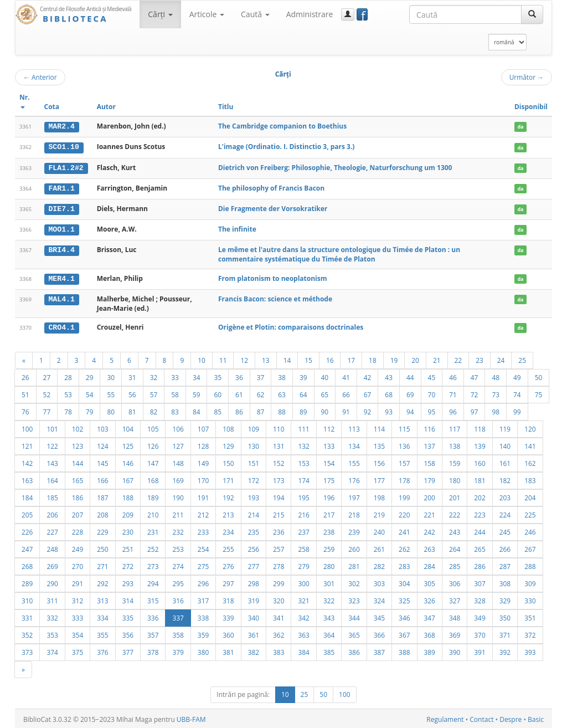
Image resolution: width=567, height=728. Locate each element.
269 (52, 565)
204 (530, 496)
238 (329, 530)
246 (530, 530)
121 (27, 444)
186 (78, 496)
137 (430, 444)
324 (379, 599)
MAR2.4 (61, 126)
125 (128, 444)
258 (303, 547)
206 (52, 513)
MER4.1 (61, 277)
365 (354, 633)
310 (27, 599)
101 (52, 427)
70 (432, 393)
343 (329, 616)
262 (404, 547)
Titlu (226, 107)
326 (430, 599)
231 (153, 530)
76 (25, 410)
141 (530, 444)
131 (279, 444)
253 (178, 547)
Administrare (310, 14)
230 (128, 530)
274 (178, 565)
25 (522, 358)
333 (78, 616)
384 (303, 650)
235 (254, 530)
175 (329, 479)
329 (505, 599)
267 (530, 547)
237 (303, 530)
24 (501, 358)
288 (530, 565)
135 (379, 444)
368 (430, 633)
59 (197, 393)
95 (432, 410)
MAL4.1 (61, 298)
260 (354, 547)
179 (430, 479)
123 (78, 444)
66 (346, 393)
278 (279, 565)
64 (303, 393)
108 (228, 427)
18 (373, 358)
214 (254, 513)
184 (27, 496)
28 (68, 376)
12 (244, 358)
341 (279, 616)
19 (394, 358)
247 (27, 547)
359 (203, 633)
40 (325, 376)
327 (455, 599)
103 (102, 427)
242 (430, 530)
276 (228, 565)
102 (78, 427)
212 (203, 513)
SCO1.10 (63, 147)
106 (178, 427)
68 (389, 393)
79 (90, 410)
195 (303, 496)
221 (430, 513)
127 (178, 444)
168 (153, 479)
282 (379, 565)
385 (329, 650)
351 (530, 616)
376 (102, 650)
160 (480, 462)
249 (78, 547)
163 (27, 479)
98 (496, 410)
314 (128, 599)
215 (279, 513)
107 (203, 427)
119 (505, 427)
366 (379, 633)
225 (530, 513)
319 (254, 599)
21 (437, 358)
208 (102, 513)
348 (455, 616)
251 (128, 547)
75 (539, 393)
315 (153, 599)
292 (102, 582)
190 (178, 496)
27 (47, 376)
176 (354, 479)
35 (218, 376)
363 (303, 633)
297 (228, 582)
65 (325, 393)
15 (308, 358)
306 (455, 582)
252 (153, 547)
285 (455, 565)
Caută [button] (255, 14)
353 (52, 633)
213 (228, 513)
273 (153, 565)
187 (102, 496)
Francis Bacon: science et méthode (275, 297)
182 (505, 479)
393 (530, 650)
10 (202, 358)
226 (27, 530)
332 (52, 616)
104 (128, 427)
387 (379, 650)
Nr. (25, 101)
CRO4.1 (61, 326)
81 (132, 410)
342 (303, 616)
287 (505, 565)
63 (282, 393)
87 (261, 410)
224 (505, 513)
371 (505, 633)
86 (239, 410)
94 (410, 410)
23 (480, 358)
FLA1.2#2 (66, 167)
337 (178, 616)
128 (203, 444)
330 (530, 599)
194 (279, 496)
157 (404, 462)
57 (154, 393)
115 (404, 427)
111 (303, 427)
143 (52, 462)
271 (102, 565)
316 (178, 599)
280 (329, 565)
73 (496, 393)
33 (175, 376)
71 (453, 393)
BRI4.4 (61, 249)
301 (329, 582)
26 (25, 376)
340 (254, 616)
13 (266, 358)
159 (455, 462)
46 (453, 376)
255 (228, 547)
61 (239, 393)
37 (261, 376)
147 (153, 462)
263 (430, 547)
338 (203, 616)
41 (346, 376)
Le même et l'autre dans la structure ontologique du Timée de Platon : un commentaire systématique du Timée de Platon (339, 253)
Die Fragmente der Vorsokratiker (273, 207)
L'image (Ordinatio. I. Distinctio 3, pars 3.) (286, 147)
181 (480, 479)
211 (178, 513)
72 (475, 393)
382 (254, 650)
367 (404, 633)
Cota (52, 107)
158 (430, 462)
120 (530, 427)
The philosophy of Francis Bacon (271, 188)
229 (102, 530)
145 (102, 462)
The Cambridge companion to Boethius (282, 126)
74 (517, 393)
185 (52, 496)
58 (175, 393)
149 (203, 462)
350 (505, 616)
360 (228, 633)
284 (430, 565)
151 (254, 462)
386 (354, 650)
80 (111, 410)
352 (27, 633)
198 (379, 496)
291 (78, 582)
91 (346, 410)
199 (404, 496)
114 (379, 427)
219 (379, 513)
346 (404, 616)
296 (203, 582)
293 (128, 582)
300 (303, 582)
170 (203, 479)
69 (410, 393)
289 (27, 582)
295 (178, 582)
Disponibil (531, 107)
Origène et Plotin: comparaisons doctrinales (291, 325)
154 (329, 462)
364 (329, 633)
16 (330, 358)
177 (379, 479)
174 (303, 479)
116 (430, 427)
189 (153, 496)
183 (530, 479)
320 (279, 599)
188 (128, 496)
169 (178, 479)
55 (111, 393)
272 (128, 565)
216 (303, 513)
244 (480, 530)
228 (78, 530)
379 (178, 650)
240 (379, 530)
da (520, 127)
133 (329, 444)
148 (178, 462)
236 (279, 530)
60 (218, 393)
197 (354, 496)
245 (505, 530)
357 (153, 633)
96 (453, 410)
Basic (536, 718)
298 (254, 582)
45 (432, 376)
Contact (481, 718)
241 (404, 530)
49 (517, 376)
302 (354, 582)
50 (539, 376)
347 (430, 616)
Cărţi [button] (160, 14)
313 (102, 599)
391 (480, 650)
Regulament (445, 718)
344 (354, 616)
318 (228, 599)
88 (282, 410)
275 (203, 565)
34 (197, 376)
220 (404, 513)
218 (354, 513)
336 (153, 616)
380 (203, 650)
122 (52, 444)
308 (505, 582)
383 (279, 650)
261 (379, 547)
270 (78, 565)
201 (455, 496)
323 (354, 599)
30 (111, 376)
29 (90, 376)
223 (480, 513)
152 (279, 462)
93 (389, 410)
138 (455, 444)
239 (354, 530)
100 (27, 427)
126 (153, 444)
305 (430, 582)
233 (203, 530)
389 (430, 650)
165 (78, 479)
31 (132, 376)
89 (303, 410)
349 (480, 616)
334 (102, 616)
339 (228, 616)
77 (47, 410)
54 (90, 393)
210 (153, 513)
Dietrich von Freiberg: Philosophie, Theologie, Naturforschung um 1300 (335, 167)
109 (254, 427)
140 (505, 444)
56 (132, 393)
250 (102, 547)
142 (27, 462)
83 (175, 410)
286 (480, 565)
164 (52, 479)
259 (329, 547)
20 (415, 358)
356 (128, 633)
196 (329, 496)
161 (505, 462)
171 (228, 479)
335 (128, 616)
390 (455, 650)
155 (354, 462)
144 (78, 462)
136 (404, 444)
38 (282, 376)
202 (480, 496)
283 (404, 565)
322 (329, 599)
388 (404, 650)
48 (496, 376)
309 (530, 582)
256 (254, 547)
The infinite (237, 228)
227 (52, 530)
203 (505, 496)
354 (78, 633)
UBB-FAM (191, 718)
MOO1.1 (61, 228)
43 (389, 376)
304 (404, 582)
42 (368, 376)
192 (228, 496)
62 (261, 393)
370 (480, 633)
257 (279, 547)
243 (455, 530)
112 (329, 427)
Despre (511, 718)
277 (254, 565)
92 (368, 410)
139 (480, 444)
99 (517, 410)
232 (178, 530)
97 (475, 410)
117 (455, 427)
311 (52, 599)
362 (279, 633)
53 (68, 393)
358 (178, 633)
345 (379, 616)
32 (154, 376)
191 (203, 496)
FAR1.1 (61, 188)
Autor (106, 107)
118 (480, 427)
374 (52, 650)
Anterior (40, 77)
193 (254, 496)
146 (128, 462)
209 (128, 513)
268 (27, 565)
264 (455, 547)
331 (27, 616)
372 (530, 633)
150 (228, 462)
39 (303, 376)
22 (458, 358)
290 (52, 582)
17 (351, 358)
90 (325, 410)
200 (430, 496)
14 (287, 358)
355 (102, 633)
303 (379, 582)
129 (228, 444)
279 (303, 565)
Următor (527, 77)
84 (197, 410)
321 (303, 599)
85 (218, 410)
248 (52, 547)
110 (279, 427)
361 (254, 633)
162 (530, 462)
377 (128, 650)
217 (329, 513)
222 (455, 513)
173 (279, 479)
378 (153, 650)
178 (404, 479)
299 (279, 582)
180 (455, 479)
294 (153, 582)
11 (223, 358)
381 (228, 650)
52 (47, 393)
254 (203, 547)
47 (475, 376)
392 (505, 650)
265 (480, 547)
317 (203, 599)
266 (505, 547)
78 (68, 410)
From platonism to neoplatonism (273, 277)
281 (354, 565)
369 (455, 633)
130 (254, 444)
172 (254, 479)
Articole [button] (207, 14)
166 (102, 479)
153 (303, 462)
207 (78, 513)
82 (154, 410)
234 (228, 530)
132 (303, 444)
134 (354, 444)
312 (78, 599)
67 (368, 393)
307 (480, 582)
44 (410, 376)
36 (239, 376)
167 (128, 479)
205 (27, 513)
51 (25, 393)
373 (27, 650)
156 (379, 462)
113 (354, 427)
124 (102, 444)
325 (404, 599)
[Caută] (532, 14)
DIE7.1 (61, 208)
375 (78, 650)
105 (153, 427)
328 (480, 599)
